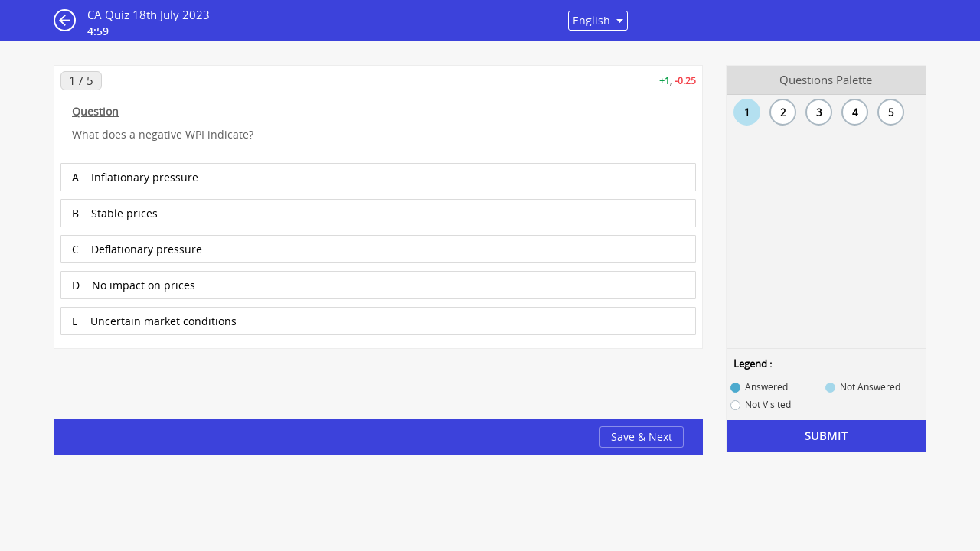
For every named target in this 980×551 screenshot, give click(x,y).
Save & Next (642, 437)
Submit (826, 436)
